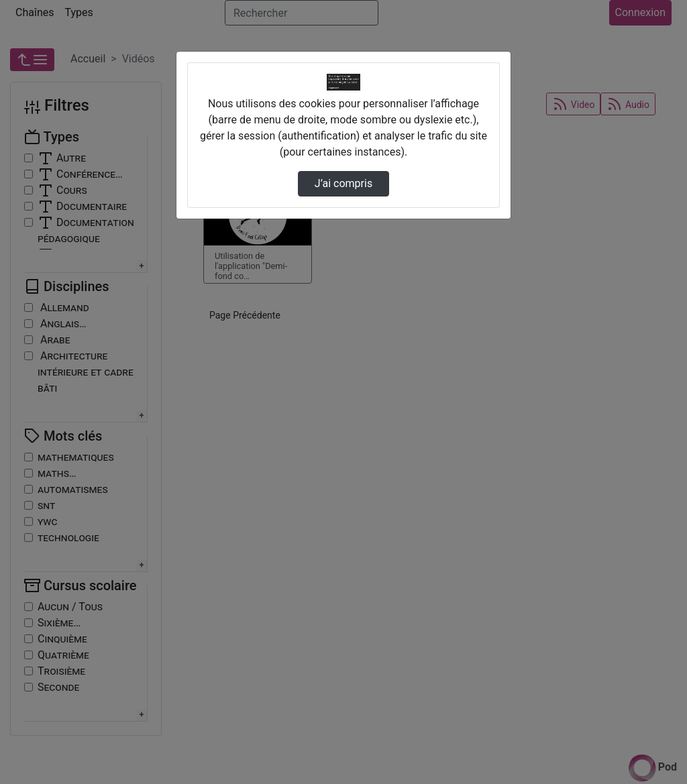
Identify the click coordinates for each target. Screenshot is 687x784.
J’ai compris (343, 183)
